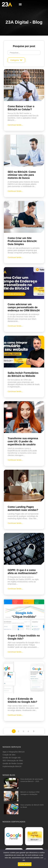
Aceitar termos (25, 864)
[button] (20, 4)
